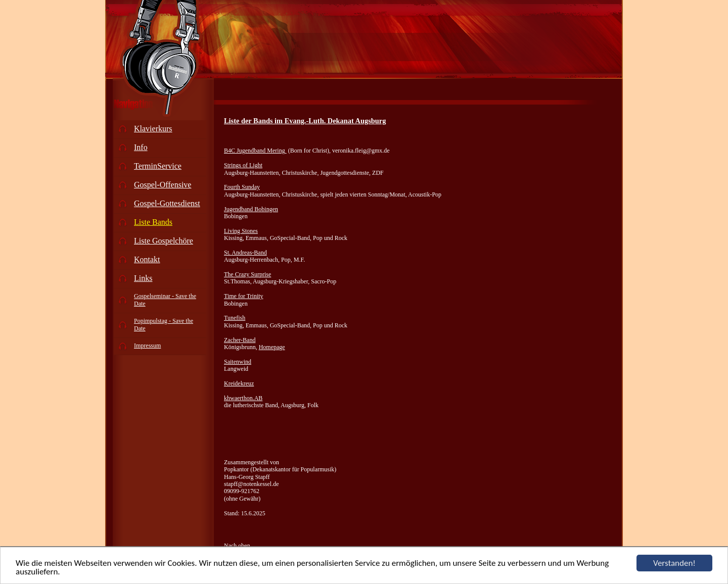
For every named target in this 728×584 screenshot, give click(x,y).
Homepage (272, 347)
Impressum (147, 346)
